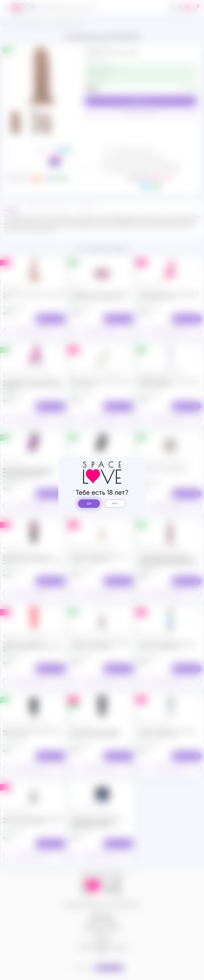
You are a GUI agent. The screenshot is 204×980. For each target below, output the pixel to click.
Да (89, 503)
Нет (115, 503)
